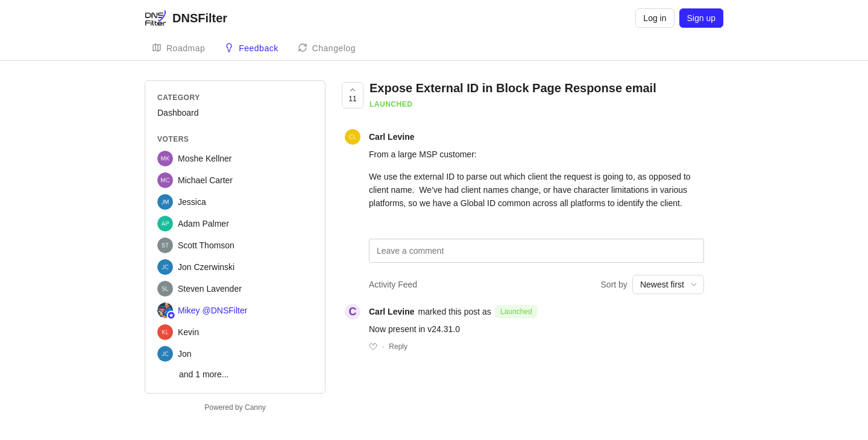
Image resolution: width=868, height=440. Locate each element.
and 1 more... (204, 374)
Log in (655, 18)
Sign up (701, 18)
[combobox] (668, 284)
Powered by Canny (235, 407)
